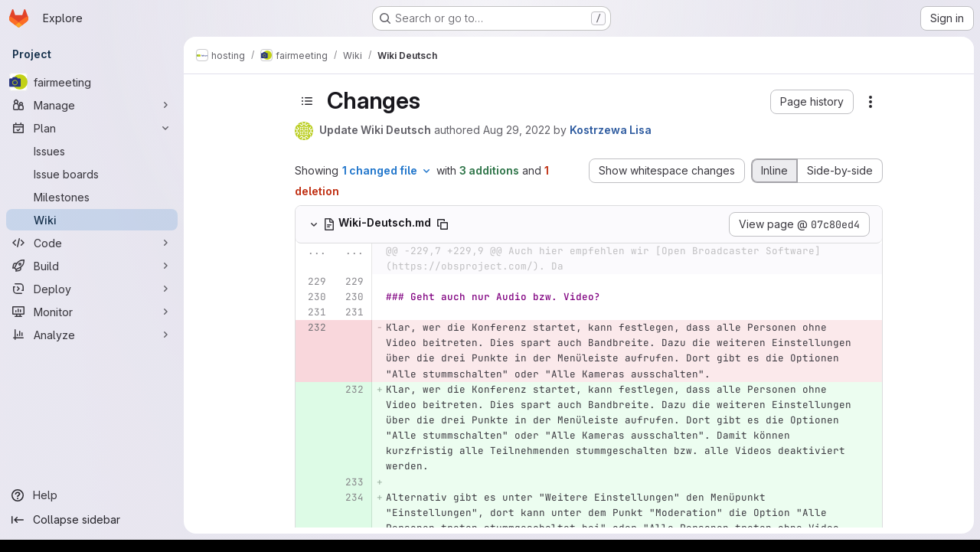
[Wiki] (92, 220)
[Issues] (92, 151)
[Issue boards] (92, 174)
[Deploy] (92, 289)
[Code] (92, 243)
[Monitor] (92, 312)
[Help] (92, 495)
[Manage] (92, 105)
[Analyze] (92, 335)
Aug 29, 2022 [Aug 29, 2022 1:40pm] (517, 130)
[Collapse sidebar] (92, 520)
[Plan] (92, 128)
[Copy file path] (443, 224)
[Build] (92, 266)
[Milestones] (92, 197)
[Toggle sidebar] (307, 101)
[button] (812, 102)
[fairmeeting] (92, 82)
